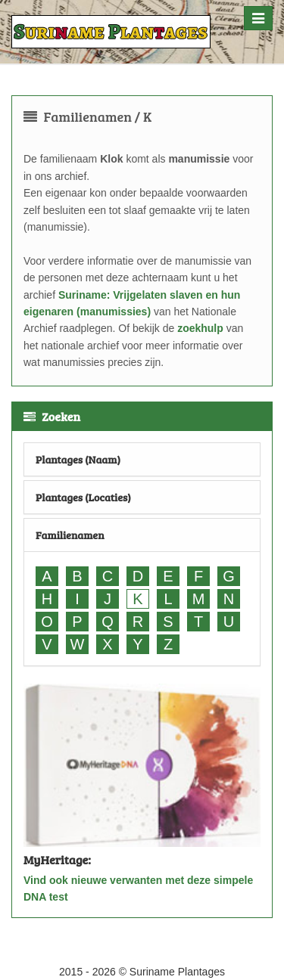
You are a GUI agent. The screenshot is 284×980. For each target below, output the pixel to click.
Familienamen (70, 535)
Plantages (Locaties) (83, 497)
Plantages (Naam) (78, 459)
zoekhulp (200, 328)
